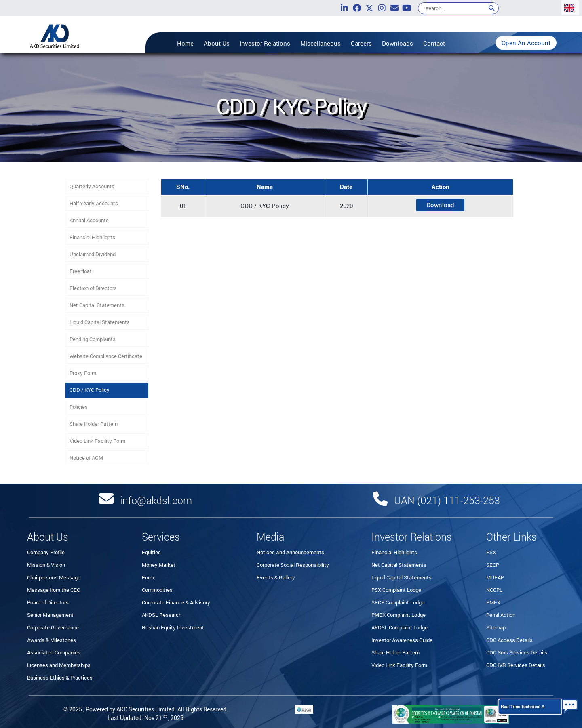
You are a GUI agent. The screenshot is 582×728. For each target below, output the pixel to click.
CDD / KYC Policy (90, 390)
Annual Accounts (89, 220)
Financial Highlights (92, 237)
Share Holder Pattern (94, 424)
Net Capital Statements (97, 305)
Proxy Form (83, 373)
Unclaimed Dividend (93, 254)
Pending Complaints (93, 339)
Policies (79, 407)
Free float (81, 271)
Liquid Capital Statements (100, 322)
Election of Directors (93, 288)
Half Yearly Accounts (94, 203)
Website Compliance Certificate (106, 356)
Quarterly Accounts (92, 186)
